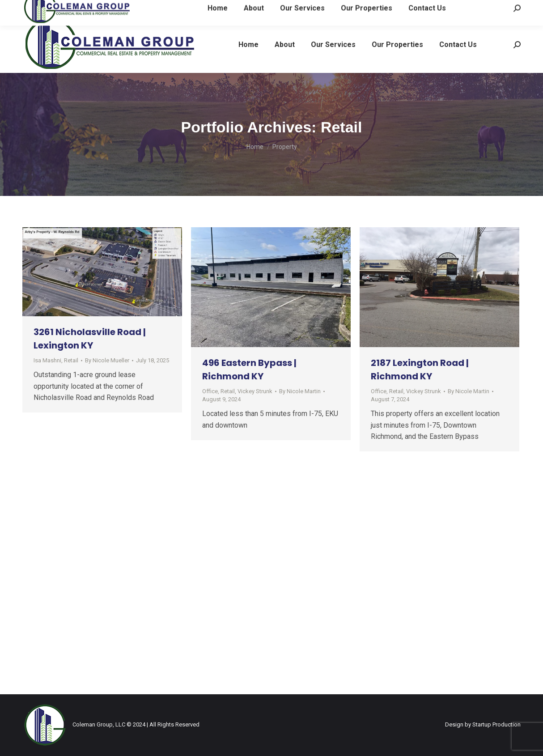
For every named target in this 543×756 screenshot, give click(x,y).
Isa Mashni (47, 360)
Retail (71, 360)
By (107, 360)
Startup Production (496, 724)
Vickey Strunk (255, 391)
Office (210, 391)
